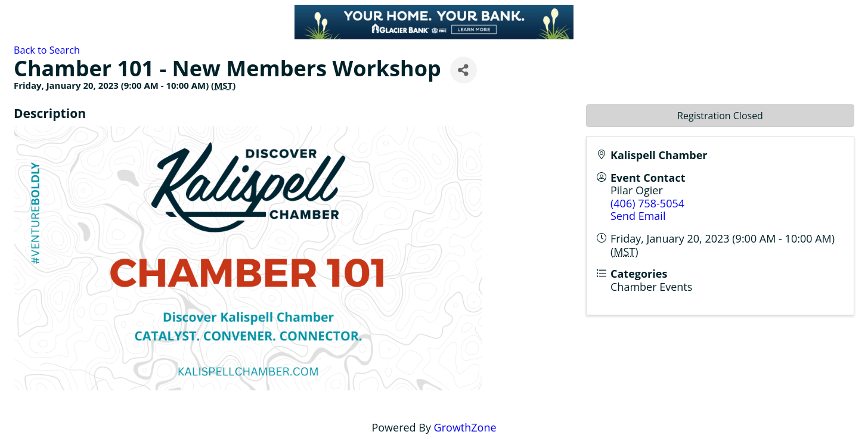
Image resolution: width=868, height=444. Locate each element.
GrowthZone (465, 427)
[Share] (464, 70)
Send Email (638, 216)
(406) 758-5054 (647, 203)
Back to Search (47, 50)
